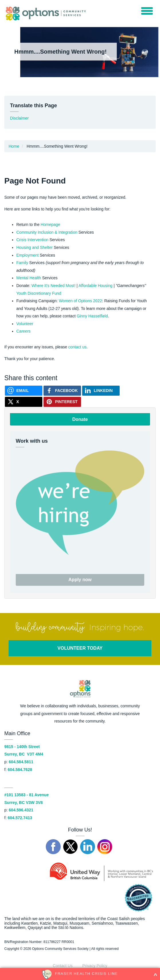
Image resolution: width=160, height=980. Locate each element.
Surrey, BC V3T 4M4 (24, 754)
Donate (80, 419)
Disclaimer (19, 118)
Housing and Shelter (34, 247)
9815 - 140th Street (22, 747)
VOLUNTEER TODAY (80, 648)
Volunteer (25, 324)
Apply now (80, 580)
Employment (27, 255)
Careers (23, 331)
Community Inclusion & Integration (47, 232)
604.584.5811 (21, 762)
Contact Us (63, 966)
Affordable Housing (95, 286)
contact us (77, 347)
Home (14, 146)
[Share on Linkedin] (101, 391)
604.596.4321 (21, 810)
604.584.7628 (20, 770)
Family (22, 263)
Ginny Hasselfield (92, 316)
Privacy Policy (95, 966)
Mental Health (29, 278)
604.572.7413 (20, 818)
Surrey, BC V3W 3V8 (23, 803)
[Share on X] (24, 402)
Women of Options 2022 (81, 301)
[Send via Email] (24, 391)
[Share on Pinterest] (62, 402)
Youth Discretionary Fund (39, 293)
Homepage (51, 224)
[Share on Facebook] (62, 391)
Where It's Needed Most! (54, 286)
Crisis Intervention (32, 240)
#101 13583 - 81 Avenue (26, 795)
